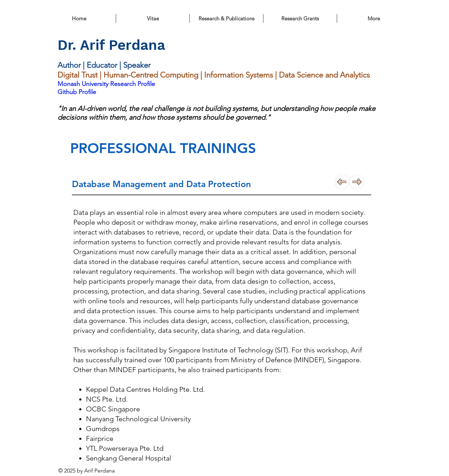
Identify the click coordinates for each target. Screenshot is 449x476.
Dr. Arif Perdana (111, 45)
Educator (103, 65)
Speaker (137, 65)
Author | (72, 65)
